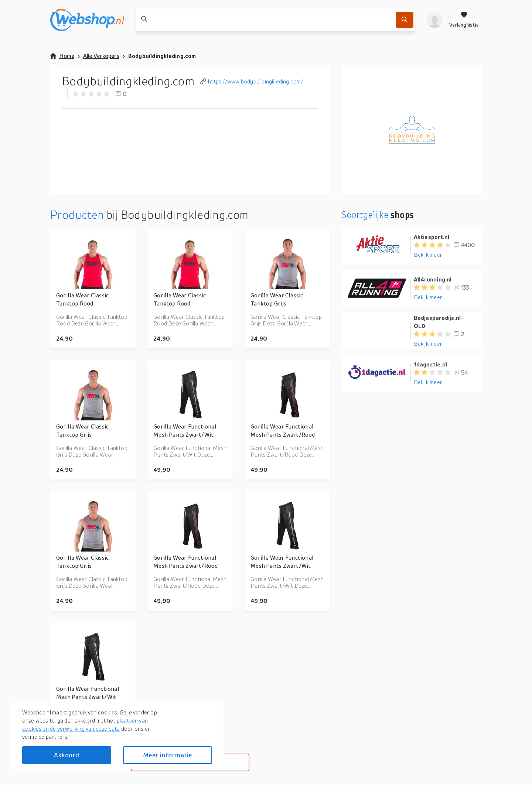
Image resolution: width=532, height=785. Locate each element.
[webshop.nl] (87, 20)
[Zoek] (405, 20)
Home (62, 56)
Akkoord (66, 755)
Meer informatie (167, 755)
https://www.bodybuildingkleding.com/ (252, 81)
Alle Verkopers (101, 56)
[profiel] (435, 20)
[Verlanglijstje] (464, 20)
